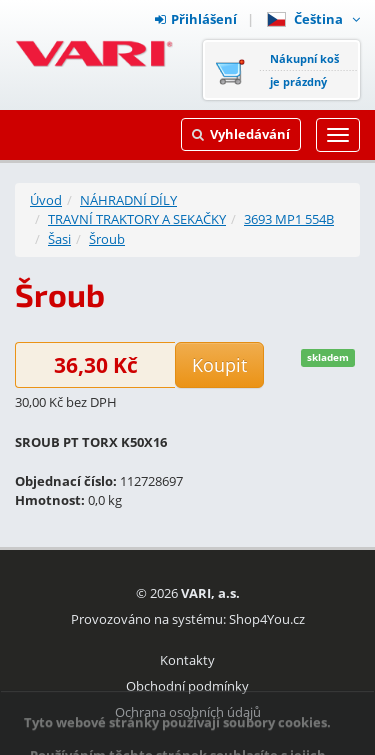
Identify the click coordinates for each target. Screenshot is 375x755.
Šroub (107, 239)
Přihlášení (196, 19)
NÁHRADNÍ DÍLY (128, 200)
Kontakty (187, 660)
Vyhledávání (241, 134)
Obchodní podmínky (187, 686)
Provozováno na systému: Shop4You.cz (188, 619)
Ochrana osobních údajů (188, 712)
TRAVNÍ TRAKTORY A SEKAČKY (137, 219)
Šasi (59, 239)
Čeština (313, 19)
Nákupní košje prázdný (304, 70)
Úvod (46, 200)
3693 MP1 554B (289, 219)
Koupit (219, 365)
